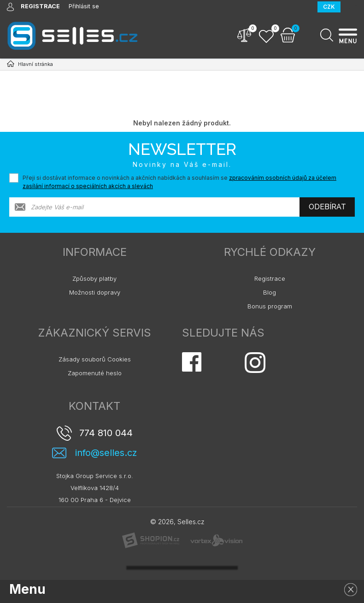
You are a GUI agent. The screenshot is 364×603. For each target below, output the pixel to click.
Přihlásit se (85, 6)
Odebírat (327, 207)
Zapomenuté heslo (95, 373)
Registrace (270, 278)
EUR (352, 7)
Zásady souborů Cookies (95, 359)
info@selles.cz (106, 453)
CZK (329, 7)
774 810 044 (106, 433)
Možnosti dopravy (95, 292)
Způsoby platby (94, 278)
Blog (270, 292)
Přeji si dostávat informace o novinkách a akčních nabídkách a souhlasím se (179, 182)
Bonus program (270, 306)
